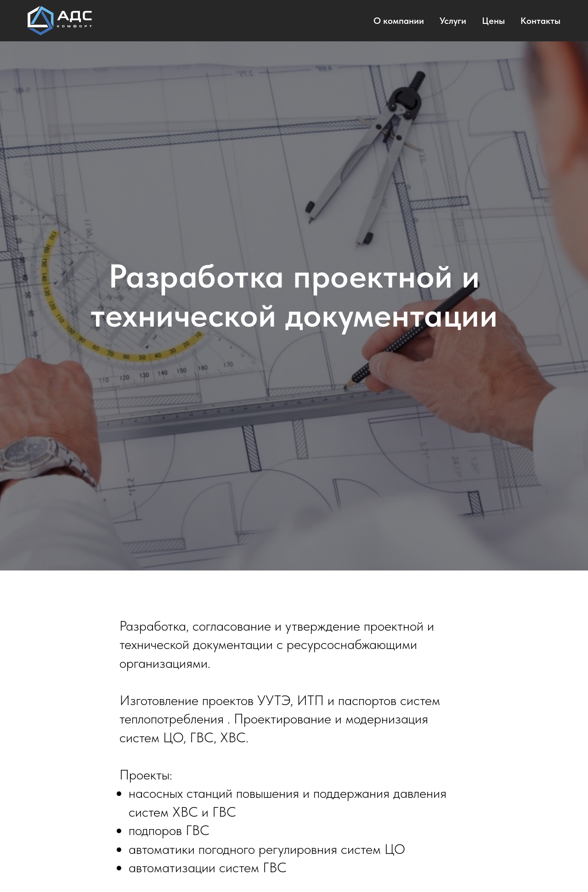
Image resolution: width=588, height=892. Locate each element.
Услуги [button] (453, 21)
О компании (399, 21)
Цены (493, 21)
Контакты (540, 21)
